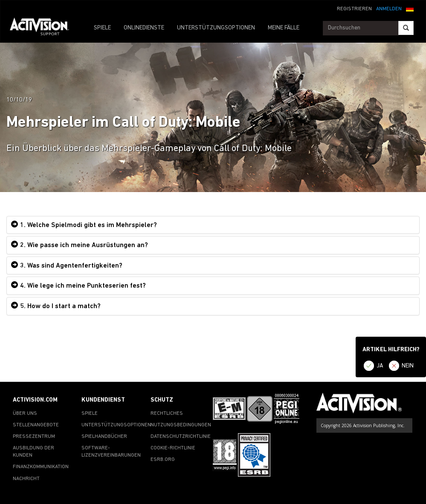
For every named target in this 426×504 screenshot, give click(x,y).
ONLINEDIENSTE (144, 28)
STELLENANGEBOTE (36, 425)
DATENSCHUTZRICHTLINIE (181, 437)
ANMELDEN (389, 9)
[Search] (406, 28)
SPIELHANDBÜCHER (104, 437)
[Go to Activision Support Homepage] (44, 28)
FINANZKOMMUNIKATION (41, 467)
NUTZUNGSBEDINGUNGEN (181, 425)
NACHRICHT (26, 479)
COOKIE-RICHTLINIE (173, 448)
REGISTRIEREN (354, 9)
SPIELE (102, 28)
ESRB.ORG (163, 460)
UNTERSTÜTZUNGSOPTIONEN (216, 28)
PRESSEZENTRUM (34, 437)
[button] (410, 8)
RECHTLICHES (167, 414)
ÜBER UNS (25, 414)
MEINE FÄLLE (284, 28)
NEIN (408, 366)
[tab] (213, 225)
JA (380, 366)
